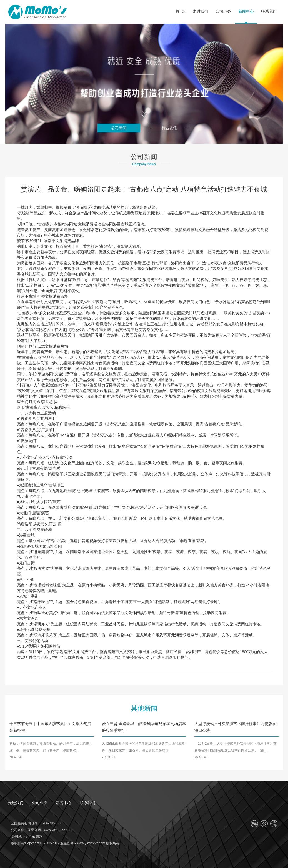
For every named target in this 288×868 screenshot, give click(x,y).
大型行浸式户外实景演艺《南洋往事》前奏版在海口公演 (235, 727)
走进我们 (16, 803)
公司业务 (40, 803)
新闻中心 (64, 803)
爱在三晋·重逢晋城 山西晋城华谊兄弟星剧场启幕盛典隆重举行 (144, 727)
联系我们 (87, 803)
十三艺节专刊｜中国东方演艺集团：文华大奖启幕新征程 (50, 727)
